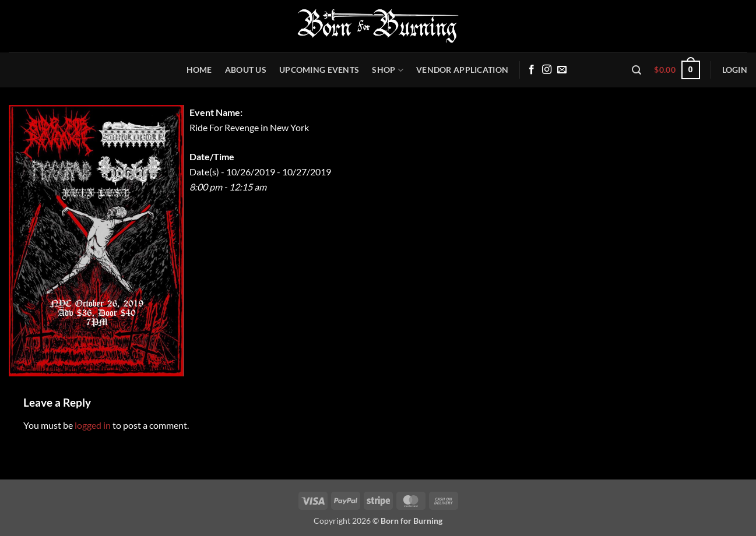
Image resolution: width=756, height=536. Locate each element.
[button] (637, 70)
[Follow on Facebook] (532, 70)
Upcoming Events (319, 70)
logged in (93, 425)
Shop (388, 70)
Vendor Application (462, 70)
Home (199, 70)
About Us (246, 70)
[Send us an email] (562, 70)
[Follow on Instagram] (547, 70)
